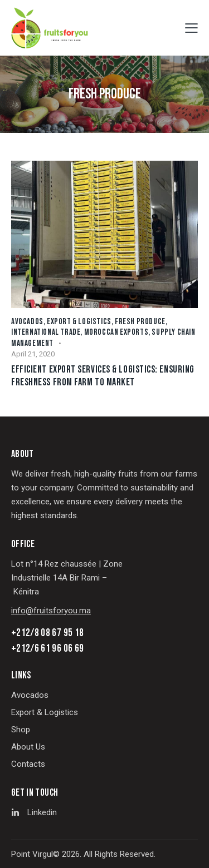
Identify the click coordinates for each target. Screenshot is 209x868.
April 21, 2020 (33, 354)
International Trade (46, 332)
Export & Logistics (79, 322)
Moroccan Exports (116, 332)
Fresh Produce (140, 322)
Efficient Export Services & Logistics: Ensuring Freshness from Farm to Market (103, 376)
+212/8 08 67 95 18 (47, 633)
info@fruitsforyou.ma (51, 611)
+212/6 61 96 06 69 (47, 649)
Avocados (27, 322)
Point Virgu (31, 854)
